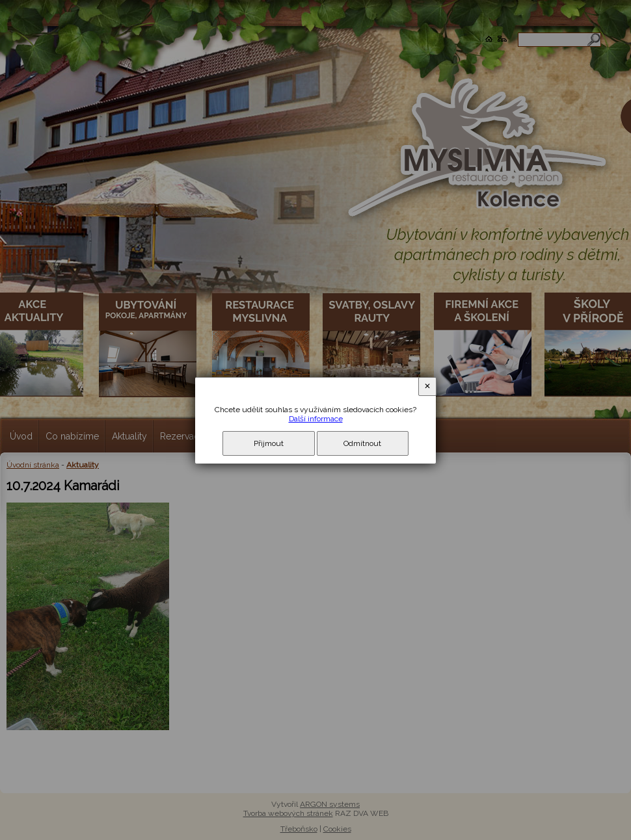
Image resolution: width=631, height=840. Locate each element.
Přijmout (269, 443)
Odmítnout (362, 443)
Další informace (316, 419)
